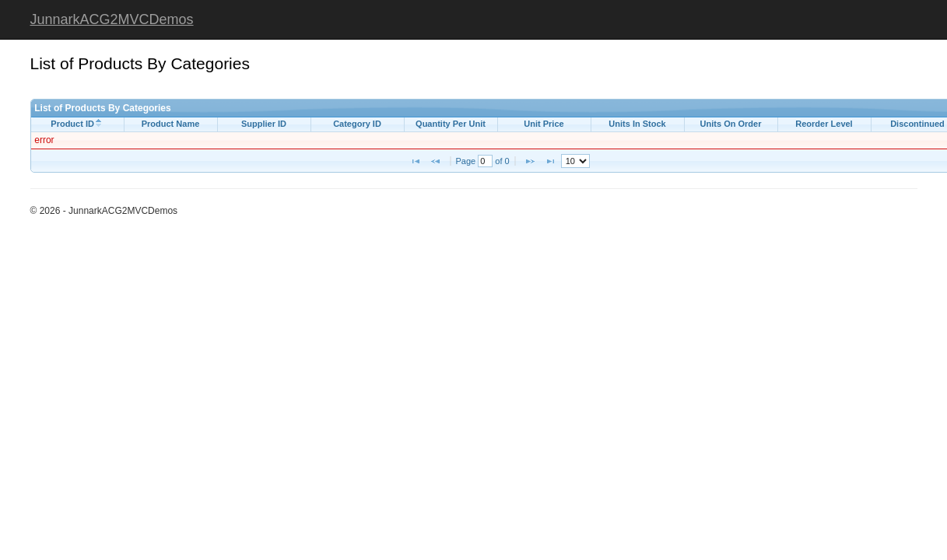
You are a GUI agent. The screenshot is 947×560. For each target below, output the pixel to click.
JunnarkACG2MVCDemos (112, 19)
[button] (416, 161)
